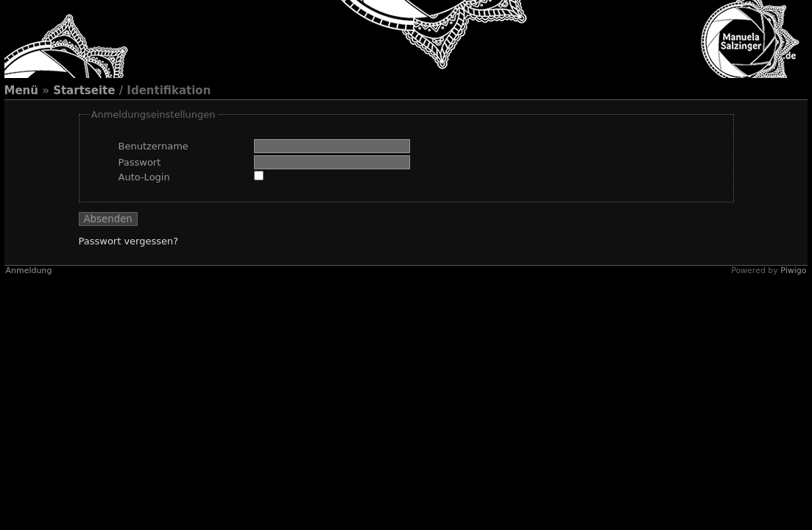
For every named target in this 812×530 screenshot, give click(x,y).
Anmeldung (29, 271)
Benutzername (153, 146)
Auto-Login (144, 177)
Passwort (140, 162)
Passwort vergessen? (129, 241)
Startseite (84, 91)
